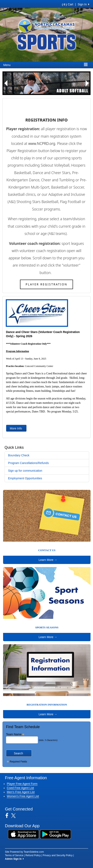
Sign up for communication (25, 471)
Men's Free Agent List (21, 792)
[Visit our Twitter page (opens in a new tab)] (15, 816)
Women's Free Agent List (23, 796)
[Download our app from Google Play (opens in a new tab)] (55, 834)
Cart (68, 4)
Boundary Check (19, 455)
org (52, 143)
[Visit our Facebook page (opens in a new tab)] (8, 816)
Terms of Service (14, 855)
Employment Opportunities (25, 478)
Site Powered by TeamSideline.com (24, 852)
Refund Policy (33, 855)
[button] (6, 83)
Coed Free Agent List (20, 788)
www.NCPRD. (39, 143)
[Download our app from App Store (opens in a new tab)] (24, 834)
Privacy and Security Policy (58, 855)
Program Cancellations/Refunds (28, 463)
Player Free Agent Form (22, 784)
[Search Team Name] (22, 740)
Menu (7, 65)
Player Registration (46, 284)
